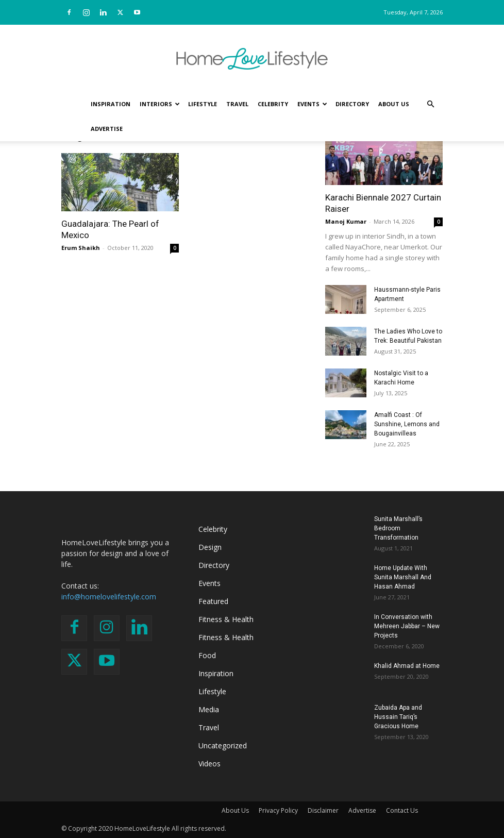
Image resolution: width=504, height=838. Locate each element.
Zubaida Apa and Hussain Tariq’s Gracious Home (398, 717)
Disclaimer (323, 810)
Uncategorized (223, 745)
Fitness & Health (226, 619)
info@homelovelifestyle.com (109, 597)
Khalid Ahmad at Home (407, 666)
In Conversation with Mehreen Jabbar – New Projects (407, 626)
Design (210, 547)
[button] (430, 104)
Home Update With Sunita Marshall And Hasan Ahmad (403, 577)
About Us (394, 104)
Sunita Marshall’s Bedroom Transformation (398, 528)
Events (312, 104)
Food (207, 655)
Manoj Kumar (346, 221)
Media (209, 709)
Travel (237, 104)
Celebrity (273, 104)
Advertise (107, 129)
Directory (352, 104)
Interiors (160, 104)
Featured (213, 601)
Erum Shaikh (81, 248)
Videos (209, 764)
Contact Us (402, 810)
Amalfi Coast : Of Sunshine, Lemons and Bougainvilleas (407, 424)
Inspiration (111, 104)
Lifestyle (203, 104)
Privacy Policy (278, 810)
